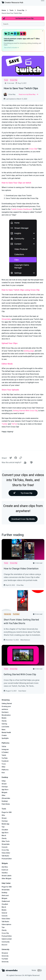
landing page (29, 351)
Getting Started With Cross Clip (25, 411)
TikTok (14, 424)
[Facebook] (16, 458)
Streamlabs (6, 319)
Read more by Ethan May (28, 94)
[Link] (21, 458)
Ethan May (20, 585)
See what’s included (11, 48)
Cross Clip (21, 10)
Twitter (5, 424)
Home (4, 10)
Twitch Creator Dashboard (21, 209)
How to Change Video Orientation (21, 569)
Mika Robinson (25, 640)
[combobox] (23, 24)
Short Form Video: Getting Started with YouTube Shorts (21, 621)
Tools (11, 10)
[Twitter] (11, 458)
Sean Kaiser (22, 691)
